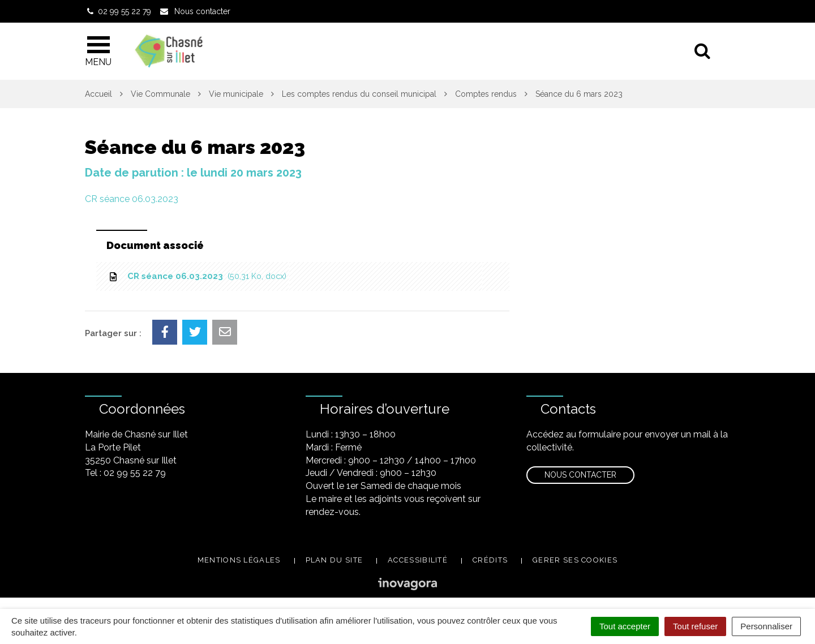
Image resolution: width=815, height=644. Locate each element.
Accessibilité (418, 560)
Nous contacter (580, 475)
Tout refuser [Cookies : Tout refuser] (695, 626)
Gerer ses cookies (575, 560)
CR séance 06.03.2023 (132, 199)
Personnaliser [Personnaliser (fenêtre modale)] (766, 626)
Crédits (490, 560)
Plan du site (334, 560)
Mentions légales (239, 560)
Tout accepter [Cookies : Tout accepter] (625, 626)
